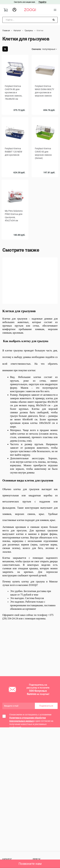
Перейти (42, 2)
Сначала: (37, 49)
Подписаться (46, 706)
